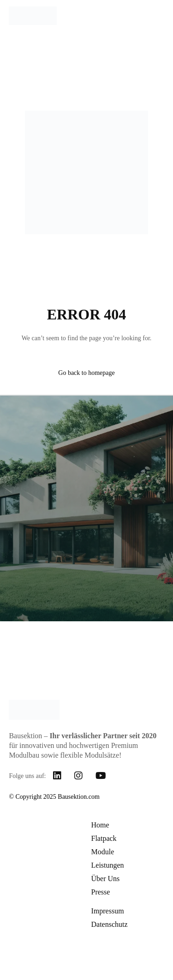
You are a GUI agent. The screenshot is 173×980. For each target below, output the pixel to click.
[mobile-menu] (155, 16)
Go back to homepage (86, 373)
